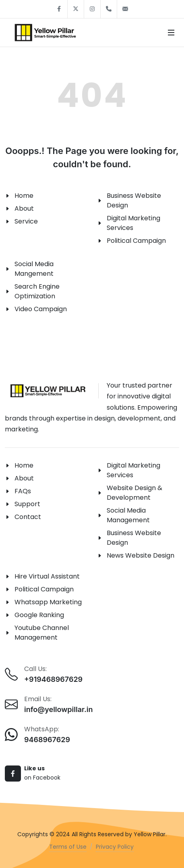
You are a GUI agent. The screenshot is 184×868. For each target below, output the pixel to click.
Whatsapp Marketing (48, 602)
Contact (28, 517)
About (24, 208)
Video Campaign (41, 309)
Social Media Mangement (34, 269)
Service (26, 221)
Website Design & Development (134, 493)
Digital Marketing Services (133, 223)
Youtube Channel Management (42, 633)
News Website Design (141, 555)
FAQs (23, 491)
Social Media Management (128, 515)
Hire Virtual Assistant (47, 576)
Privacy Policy (115, 847)
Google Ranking (39, 615)
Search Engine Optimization (37, 291)
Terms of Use (68, 847)
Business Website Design (134, 200)
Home (24, 196)
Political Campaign (136, 241)
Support (27, 504)
